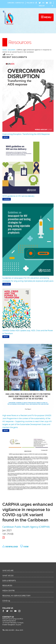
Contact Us (20, 3)
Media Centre (9, 591)
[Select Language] (46, 6)
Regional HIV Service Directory (17, 596)
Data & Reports (9, 581)
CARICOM (11, 3)
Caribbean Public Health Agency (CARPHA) (26, 527)
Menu (47, 17)
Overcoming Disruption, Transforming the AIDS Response (26, 134)
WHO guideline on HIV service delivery (18, 196)
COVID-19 (6, 601)
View (26, 547)
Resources (7, 586)
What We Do (8, 576)
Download (12, 547)
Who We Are (8, 571)
